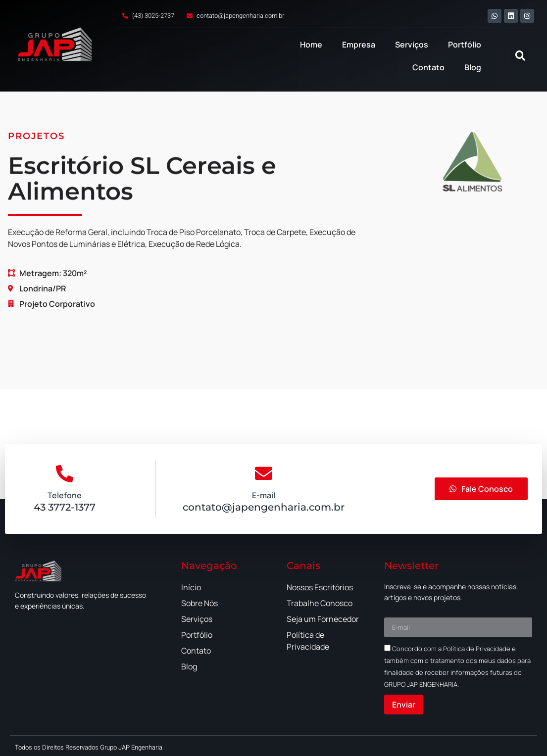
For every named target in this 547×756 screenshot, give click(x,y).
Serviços (412, 45)
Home (311, 45)
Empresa (359, 45)
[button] (520, 56)
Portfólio (465, 45)
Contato (428, 67)
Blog (473, 67)
